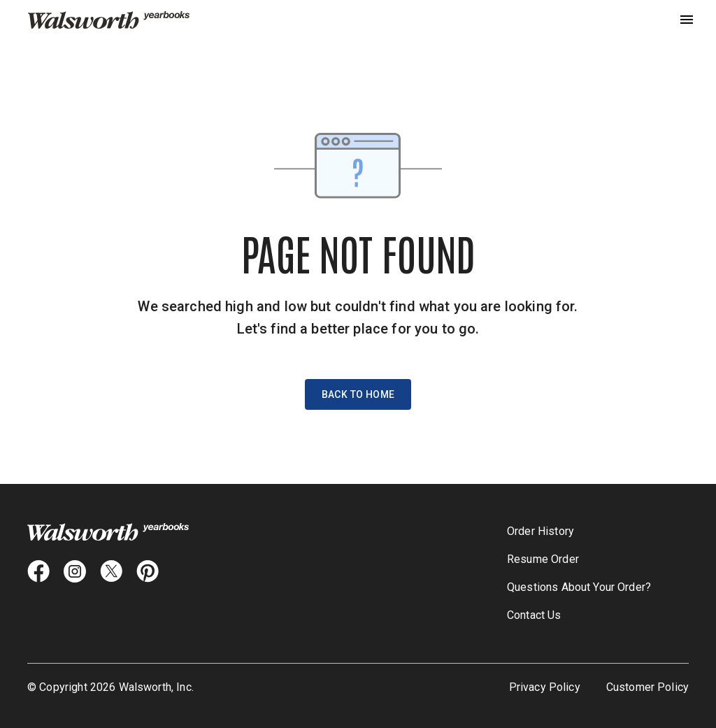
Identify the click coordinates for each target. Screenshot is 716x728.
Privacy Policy (545, 687)
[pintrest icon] (148, 571)
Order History (540, 531)
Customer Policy (647, 687)
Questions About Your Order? (579, 587)
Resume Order (543, 559)
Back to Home (358, 394)
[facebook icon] (38, 571)
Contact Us (534, 615)
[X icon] (111, 571)
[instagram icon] (75, 571)
